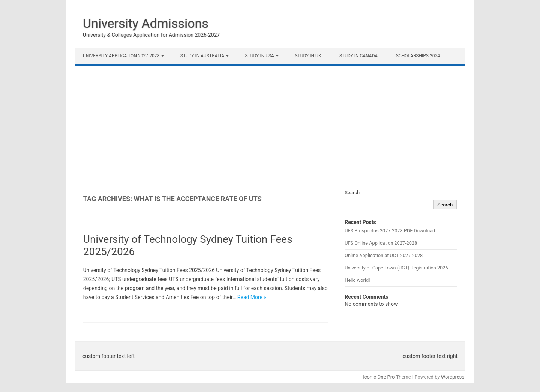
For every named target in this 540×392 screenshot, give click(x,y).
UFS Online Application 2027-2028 (381, 243)
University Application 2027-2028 (121, 56)
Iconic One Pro (379, 377)
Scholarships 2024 (418, 56)
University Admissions (146, 23)
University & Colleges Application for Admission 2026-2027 (151, 35)
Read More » (252, 297)
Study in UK (308, 56)
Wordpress (453, 377)
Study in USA (260, 56)
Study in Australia (202, 56)
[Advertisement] (270, 128)
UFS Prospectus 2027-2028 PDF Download (390, 231)
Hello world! (357, 280)
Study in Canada (358, 56)
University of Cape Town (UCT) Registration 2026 (396, 268)
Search (352, 192)
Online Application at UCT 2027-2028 (384, 255)
